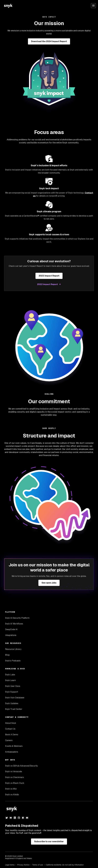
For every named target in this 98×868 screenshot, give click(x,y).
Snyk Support (12, 692)
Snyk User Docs (13, 686)
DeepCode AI (11, 629)
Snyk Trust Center (14, 709)
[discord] (27, 818)
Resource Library (13, 649)
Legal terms (10, 865)
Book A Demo (12, 735)
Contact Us (10, 729)
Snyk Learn (10, 680)
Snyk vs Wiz (11, 789)
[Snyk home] (8, 6)
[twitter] (7, 818)
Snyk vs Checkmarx (14, 777)
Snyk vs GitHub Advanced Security (22, 766)
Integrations (11, 635)
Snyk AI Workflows (14, 624)
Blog (7, 655)
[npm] (23, 818)
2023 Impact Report (49, 276)
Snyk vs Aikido (12, 795)
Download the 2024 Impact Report (49, 41)
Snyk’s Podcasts (13, 661)
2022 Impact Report (47, 284)
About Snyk (11, 723)
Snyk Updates (12, 703)
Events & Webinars (14, 746)
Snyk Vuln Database (15, 698)
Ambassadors (12, 752)
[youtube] (11, 818)
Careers (9, 740)
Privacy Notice (23, 865)
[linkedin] (15, 818)
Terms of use (38, 865)
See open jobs (49, 583)
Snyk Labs (10, 675)
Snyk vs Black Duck (15, 783)
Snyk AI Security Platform (17, 618)
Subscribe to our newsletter (49, 841)
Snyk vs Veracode (14, 772)
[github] (19, 818)
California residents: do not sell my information (65, 865)
